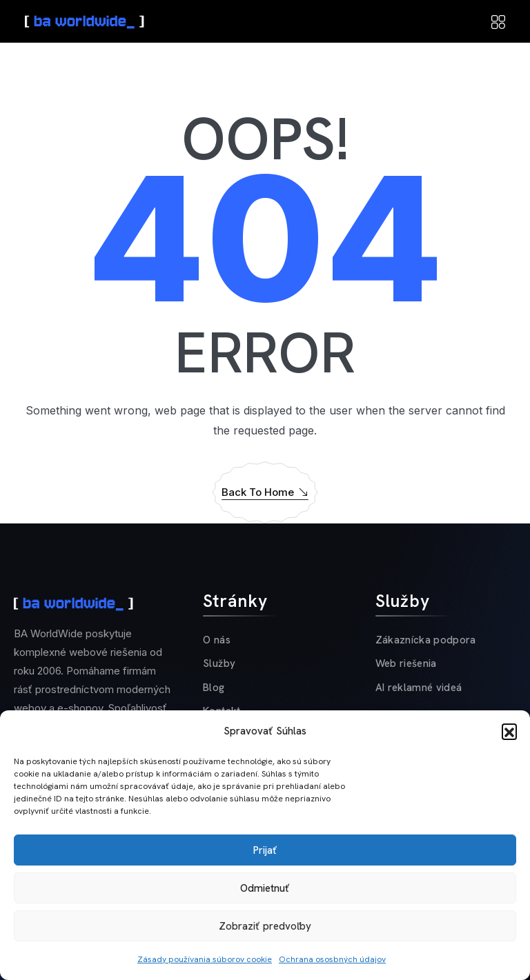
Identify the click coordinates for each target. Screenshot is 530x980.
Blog (214, 688)
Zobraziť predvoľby (265, 926)
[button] (509, 731)
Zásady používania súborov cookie (205, 959)
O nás (217, 640)
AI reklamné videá (419, 688)
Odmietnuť (265, 888)
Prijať (265, 850)
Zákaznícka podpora (426, 640)
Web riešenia (406, 663)
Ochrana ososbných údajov (332, 959)
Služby (219, 663)
